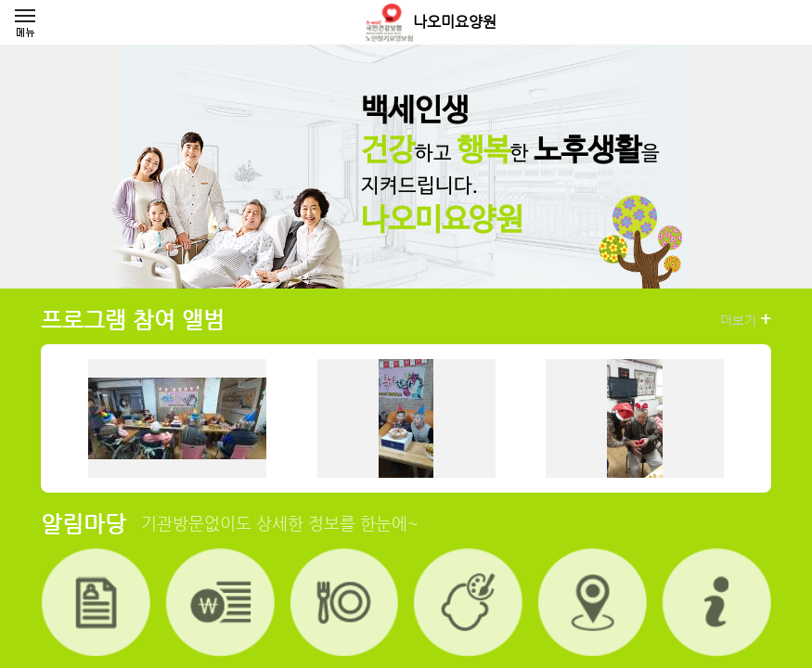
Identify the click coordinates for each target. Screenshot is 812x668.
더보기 (746, 319)
